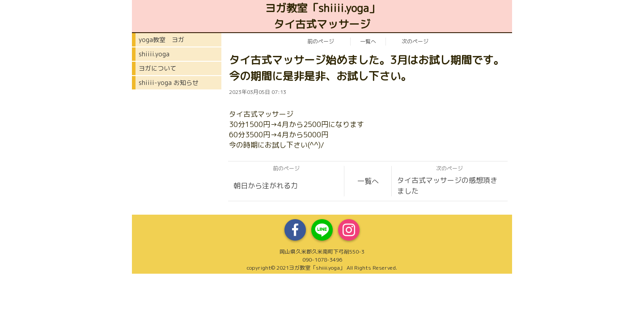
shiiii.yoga (154, 54)
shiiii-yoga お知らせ (169, 83)
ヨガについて (157, 68)
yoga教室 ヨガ (161, 40)
